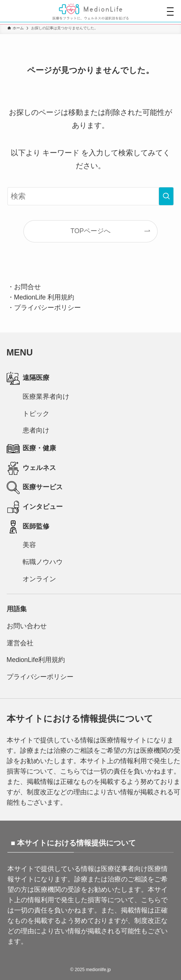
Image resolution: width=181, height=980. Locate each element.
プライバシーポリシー (47, 308)
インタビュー (35, 507)
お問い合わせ (27, 626)
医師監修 (28, 527)
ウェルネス (32, 468)
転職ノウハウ (43, 562)
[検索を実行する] (166, 196)
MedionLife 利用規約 (44, 297)
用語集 (17, 609)
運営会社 (20, 643)
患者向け (36, 430)
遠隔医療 (28, 378)
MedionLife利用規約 (36, 660)
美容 (29, 545)
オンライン (39, 579)
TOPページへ (90, 231)
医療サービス (35, 488)
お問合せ (27, 287)
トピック (36, 414)
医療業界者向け (46, 397)
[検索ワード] (91, 196)
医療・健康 (32, 449)
